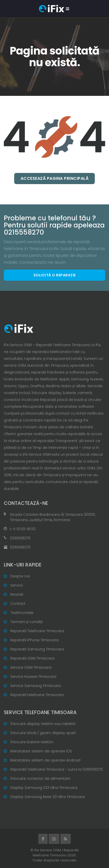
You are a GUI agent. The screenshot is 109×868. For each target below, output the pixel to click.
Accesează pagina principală (55, 178)
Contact (18, 604)
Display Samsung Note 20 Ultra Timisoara (48, 797)
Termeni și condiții (26, 622)
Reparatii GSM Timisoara (32, 658)
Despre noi (20, 576)
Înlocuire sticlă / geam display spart (43, 733)
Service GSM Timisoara (31, 667)
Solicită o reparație (55, 275)
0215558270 (20, 538)
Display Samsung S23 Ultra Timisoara (44, 788)
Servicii (16, 585)
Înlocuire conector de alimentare (40, 778)
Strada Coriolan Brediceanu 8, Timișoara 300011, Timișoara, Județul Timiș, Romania (53, 517)
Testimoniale (22, 613)
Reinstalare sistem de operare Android (45, 760)
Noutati (17, 594)
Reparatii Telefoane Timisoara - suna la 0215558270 (57, 769)
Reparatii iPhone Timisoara (34, 640)
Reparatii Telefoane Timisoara (37, 631)
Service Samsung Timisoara (36, 686)
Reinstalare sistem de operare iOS (41, 751)
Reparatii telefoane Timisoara (37, 695)
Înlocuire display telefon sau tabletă (43, 724)
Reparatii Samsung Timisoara (37, 649)
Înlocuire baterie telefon (32, 742)
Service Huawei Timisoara (33, 677)
